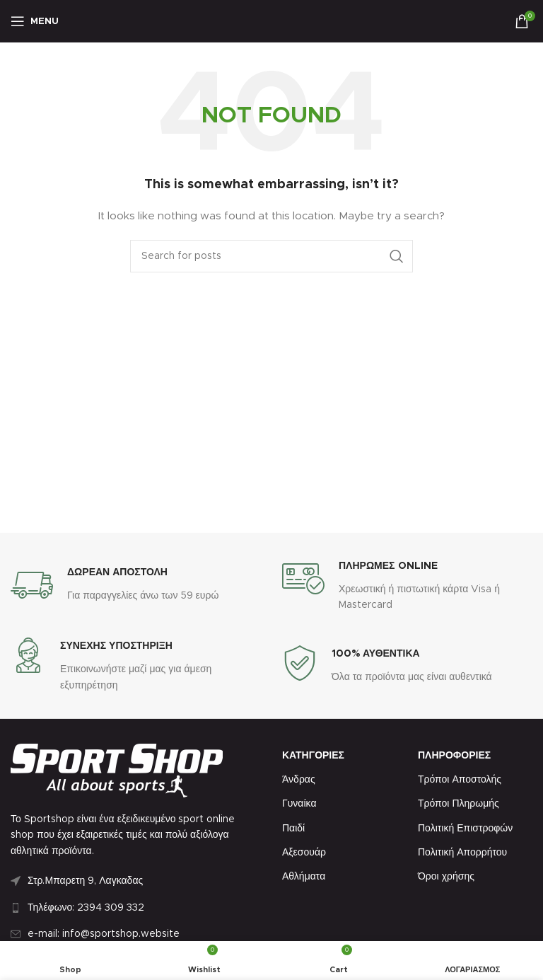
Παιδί (293, 829)
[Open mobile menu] (35, 21)
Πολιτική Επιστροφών (465, 829)
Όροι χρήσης (446, 877)
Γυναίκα (299, 804)
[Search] (271, 256)
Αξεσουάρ (304, 853)
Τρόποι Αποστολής (460, 780)
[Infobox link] (115, 585)
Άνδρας (299, 780)
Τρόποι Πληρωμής (459, 804)
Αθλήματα (304, 877)
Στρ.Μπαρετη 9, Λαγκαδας (85, 881)
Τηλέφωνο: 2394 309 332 (86, 908)
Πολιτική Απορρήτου (462, 853)
